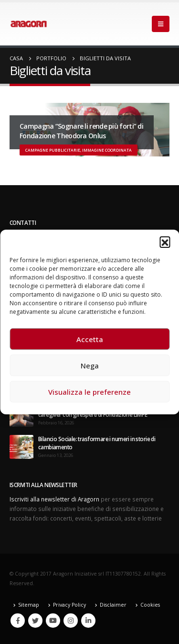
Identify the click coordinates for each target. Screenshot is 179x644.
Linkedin (88, 621)
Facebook (18, 621)
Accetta (90, 339)
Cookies (150, 605)
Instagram (71, 621)
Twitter (35, 621)
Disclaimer (113, 605)
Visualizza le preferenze (89, 392)
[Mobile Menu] (161, 24)
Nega (90, 366)
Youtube (53, 621)
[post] (21, 446)
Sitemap (29, 605)
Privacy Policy (69, 605)
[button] (165, 242)
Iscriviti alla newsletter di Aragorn (54, 499)
